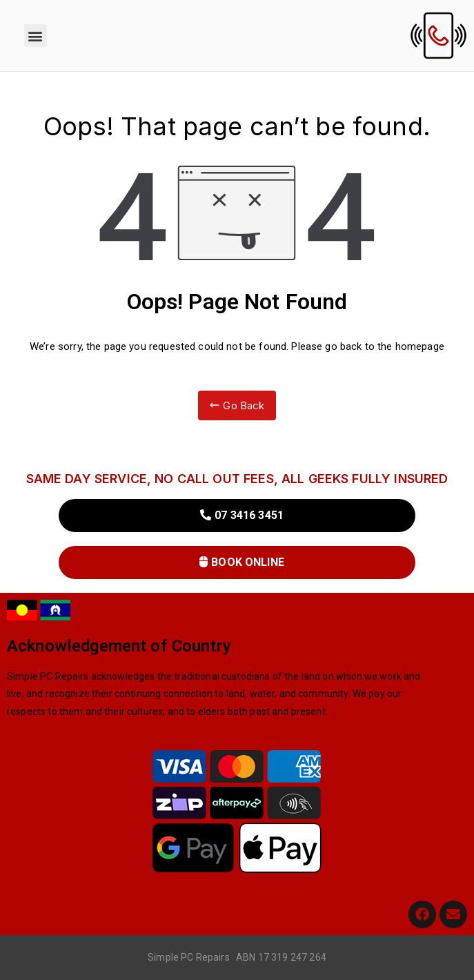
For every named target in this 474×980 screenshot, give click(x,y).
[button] (36, 36)
